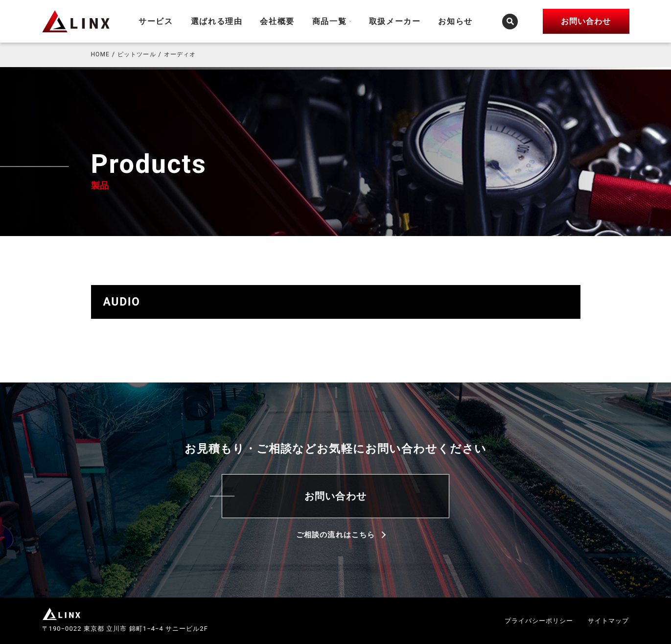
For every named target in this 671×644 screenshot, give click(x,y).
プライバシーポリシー (539, 621)
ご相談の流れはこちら (335, 535)
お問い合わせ (335, 496)
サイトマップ (608, 621)
